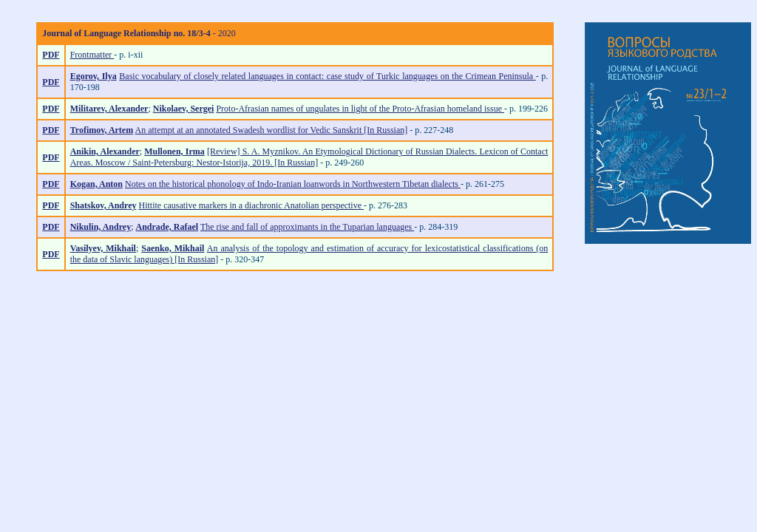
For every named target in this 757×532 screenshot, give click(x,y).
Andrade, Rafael (167, 227)
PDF (51, 55)
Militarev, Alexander (109, 109)
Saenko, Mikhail (173, 248)
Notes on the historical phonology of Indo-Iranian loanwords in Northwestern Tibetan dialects (293, 184)
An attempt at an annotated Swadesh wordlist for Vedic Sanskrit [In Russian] (272, 130)
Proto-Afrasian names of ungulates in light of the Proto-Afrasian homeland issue (360, 109)
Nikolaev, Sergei (184, 109)
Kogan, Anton (96, 184)
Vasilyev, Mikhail (103, 248)
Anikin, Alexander (105, 151)
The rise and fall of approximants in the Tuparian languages (307, 227)
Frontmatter (92, 55)
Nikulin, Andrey (101, 227)
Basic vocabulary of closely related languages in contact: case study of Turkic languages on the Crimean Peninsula (327, 76)
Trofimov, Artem (102, 130)
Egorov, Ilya (94, 76)
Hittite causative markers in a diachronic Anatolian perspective (251, 205)
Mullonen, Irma (174, 151)
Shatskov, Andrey (103, 205)
